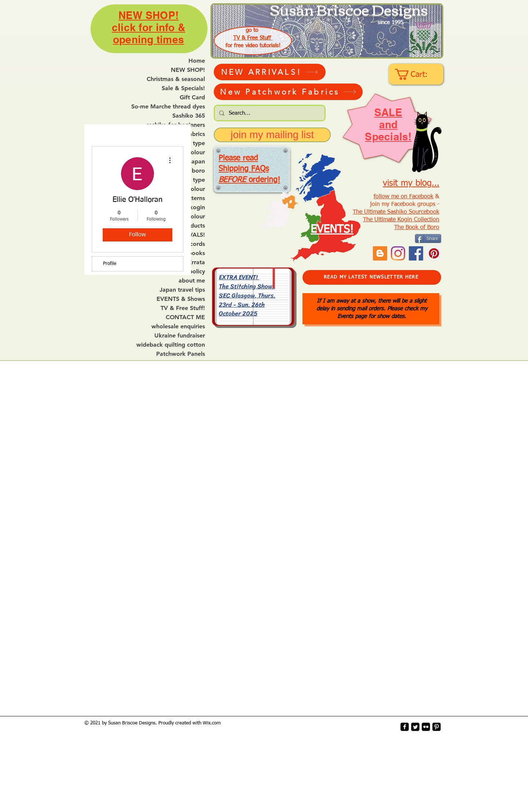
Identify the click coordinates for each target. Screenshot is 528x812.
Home (197, 61)
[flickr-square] (426, 727)
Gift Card (192, 97)
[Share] (428, 239)
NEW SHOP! (188, 70)
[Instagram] (398, 253)
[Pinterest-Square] (437, 727)
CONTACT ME (185, 317)
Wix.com (212, 723)
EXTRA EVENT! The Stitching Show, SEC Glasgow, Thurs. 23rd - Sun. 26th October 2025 (247, 295)
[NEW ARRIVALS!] (270, 72)
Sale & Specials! (183, 88)
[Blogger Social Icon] (380, 253)
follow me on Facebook (404, 197)
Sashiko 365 (189, 116)
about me (192, 281)
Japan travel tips (182, 290)
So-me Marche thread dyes (168, 107)
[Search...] (269, 113)
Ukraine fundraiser (180, 336)
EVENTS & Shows (181, 299)
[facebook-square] (405, 727)
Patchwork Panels (181, 354)
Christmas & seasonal (176, 79)
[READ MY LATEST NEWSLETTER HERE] (372, 277)
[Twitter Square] (415, 727)
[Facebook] (416, 253)
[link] (417, 74)
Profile (110, 264)
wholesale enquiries (178, 326)
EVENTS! (332, 230)
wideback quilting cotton (171, 345)
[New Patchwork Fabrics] (288, 92)
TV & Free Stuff (253, 38)
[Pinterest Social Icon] (434, 253)
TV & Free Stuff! (183, 308)
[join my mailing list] (272, 135)
